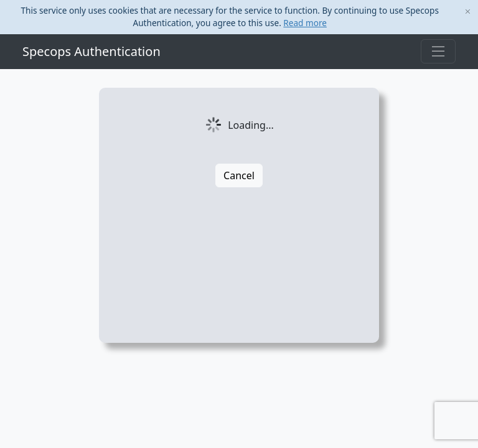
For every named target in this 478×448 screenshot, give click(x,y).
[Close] (467, 12)
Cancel (239, 175)
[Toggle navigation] (438, 51)
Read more (305, 23)
